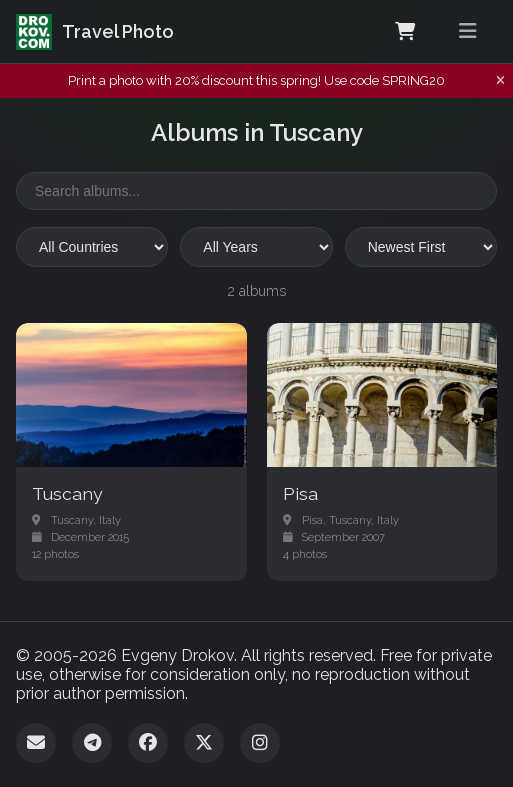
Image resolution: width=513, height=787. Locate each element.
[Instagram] (260, 743)
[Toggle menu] (468, 31)
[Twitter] (204, 743)
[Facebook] (148, 743)
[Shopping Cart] (405, 32)
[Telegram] (92, 743)
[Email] (36, 743)
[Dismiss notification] (500, 81)
